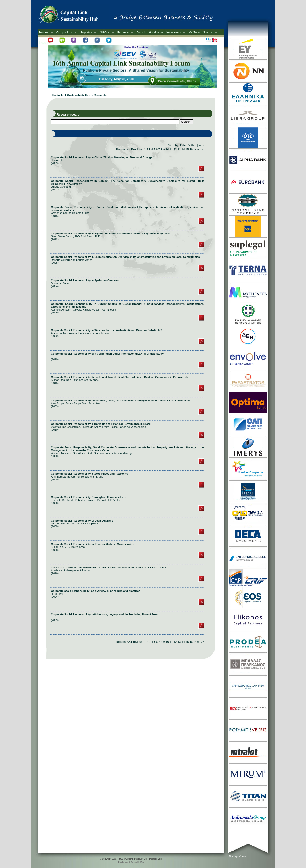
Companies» (66, 33)
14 (183, 150)
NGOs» (106, 33)
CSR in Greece (74, 16)
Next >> (199, 150)
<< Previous (135, 150)
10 (167, 150)
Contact (243, 856)
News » (209, 33)
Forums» (124, 33)
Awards (141, 33)
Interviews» (175, 33)
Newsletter (46, 43)
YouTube (194, 33)
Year (202, 145)
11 (171, 150)
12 (175, 150)
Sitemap (233, 856)
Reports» (88, 33)
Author (192, 145)
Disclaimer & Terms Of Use (131, 862)
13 (179, 150)
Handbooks (156, 33)
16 (191, 150)
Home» (45, 33)
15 (187, 150)
